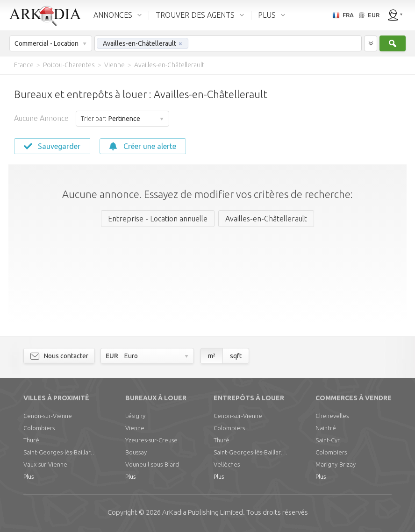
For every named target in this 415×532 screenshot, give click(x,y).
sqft (236, 356)
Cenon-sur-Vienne (48, 416)
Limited (203, 512)
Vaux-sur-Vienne (45, 464)
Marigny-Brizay (336, 464)
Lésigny (135, 416)
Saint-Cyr (328, 440)
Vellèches (227, 464)
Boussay (136, 452)
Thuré (31, 440)
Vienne (135, 428)
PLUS (267, 15)
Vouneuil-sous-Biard (152, 464)
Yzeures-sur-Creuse (151, 440)
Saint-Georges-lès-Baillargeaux (61, 452)
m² (212, 356)
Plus (29, 476)
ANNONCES (113, 15)
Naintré (326, 428)
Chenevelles (332, 416)
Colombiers (39, 428)
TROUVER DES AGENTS (195, 15)
